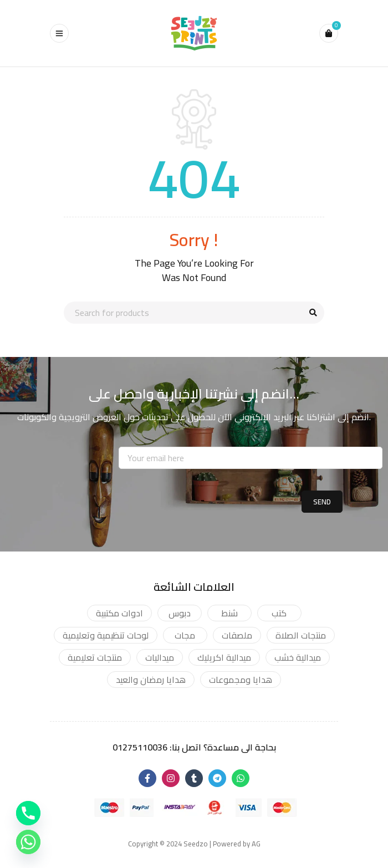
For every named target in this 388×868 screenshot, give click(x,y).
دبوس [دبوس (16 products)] (180, 613)
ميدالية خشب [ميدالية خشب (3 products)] (298, 657)
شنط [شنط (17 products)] (229, 613)
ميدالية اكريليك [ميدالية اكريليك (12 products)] (224, 657)
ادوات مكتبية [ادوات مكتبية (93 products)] (119, 613)
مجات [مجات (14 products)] (185, 635)
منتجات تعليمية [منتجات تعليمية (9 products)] (95, 657)
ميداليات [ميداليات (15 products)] (160, 657)
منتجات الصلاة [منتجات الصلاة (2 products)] (301, 635)
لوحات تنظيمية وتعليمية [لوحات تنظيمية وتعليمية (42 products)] (106, 635)
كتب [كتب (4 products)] (279, 613)
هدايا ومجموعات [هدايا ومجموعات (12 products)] (241, 680)
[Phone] (28, 813)
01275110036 (140, 747)
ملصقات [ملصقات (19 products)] (237, 635)
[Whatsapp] (28, 842)
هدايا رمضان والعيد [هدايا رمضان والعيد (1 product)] (151, 680)
